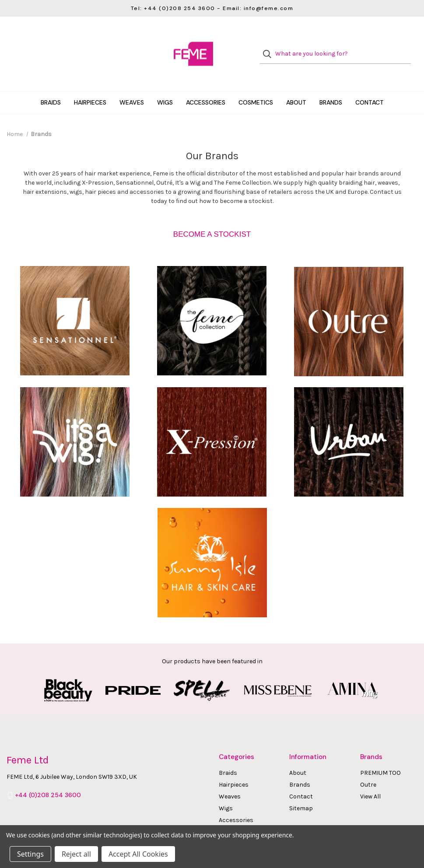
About (296, 85)
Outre (368, 767)
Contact (370, 85)
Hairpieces (90, 85)
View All (370, 779)
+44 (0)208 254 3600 (48, 778)
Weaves (132, 85)
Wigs (165, 85)
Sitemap (301, 791)
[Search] (270, 45)
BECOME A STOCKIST (212, 217)
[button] (212, 217)
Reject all (76, 854)
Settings (30, 854)
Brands (331, 85)
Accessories (206, 85)
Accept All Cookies (138, 854)
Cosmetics (256, 85)
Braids (51, 85)
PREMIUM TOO (380, 755)
